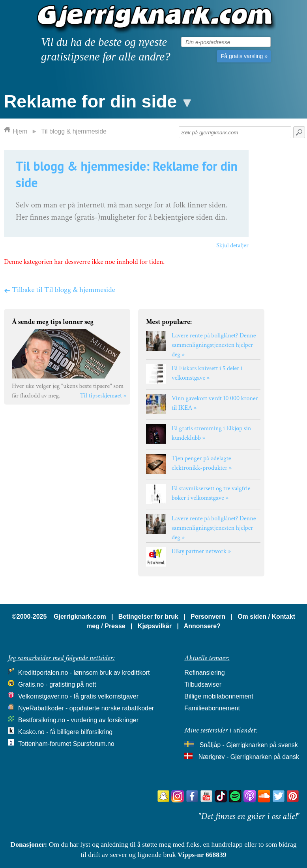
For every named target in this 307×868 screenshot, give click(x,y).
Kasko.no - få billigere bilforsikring (65, 732)
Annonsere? (202, 626)
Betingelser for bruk (148, 617)
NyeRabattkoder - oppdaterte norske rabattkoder (86, 708)
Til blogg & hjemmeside (74, 131)
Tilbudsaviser (203, 684)
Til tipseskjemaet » (103, 396)
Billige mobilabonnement (219, 696)
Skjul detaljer (232, 246)
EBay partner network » (201, 551)
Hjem (20, 131)
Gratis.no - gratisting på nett (57, 684)
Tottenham (33, 744)
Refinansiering (204, 673)
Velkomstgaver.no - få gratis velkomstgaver (78, 696)
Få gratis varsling (244, 56)
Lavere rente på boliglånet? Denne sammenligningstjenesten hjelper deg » (214, 345)
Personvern (208, 617)
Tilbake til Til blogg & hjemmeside (60, 290)
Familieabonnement (212, 708)
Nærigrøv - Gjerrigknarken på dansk (249, 757)
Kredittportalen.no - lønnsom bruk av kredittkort (84, 673)
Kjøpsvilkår (155, 626)
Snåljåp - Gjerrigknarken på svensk (249, 745)
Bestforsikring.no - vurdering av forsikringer (78, 720)
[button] (97, 99)
